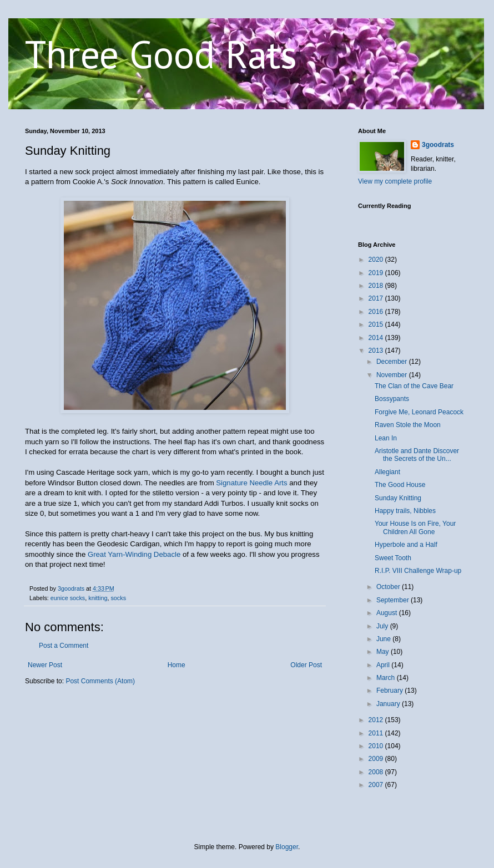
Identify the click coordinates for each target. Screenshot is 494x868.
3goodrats (438, 145)
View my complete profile (395, 181)
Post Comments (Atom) (100, 681)
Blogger (287, 847)
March (387, 678)
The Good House (400, 485)
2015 (377, 324)
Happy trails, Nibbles (405, 511)
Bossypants (392, 399)
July (383, 626)
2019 (377, 273)
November (393, 375)
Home (177, 665)
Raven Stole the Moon (408, 425)
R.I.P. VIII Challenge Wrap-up (418, 571)
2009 (377, 759)
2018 (377, 286)
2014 (377, 338)
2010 (377, 746)
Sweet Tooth (393, 558)
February (390, 691)
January (389, 704)
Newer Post (45, 665)
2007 (377, 785)
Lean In (386, 438)
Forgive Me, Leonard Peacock (419, 412)
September (394, 600)
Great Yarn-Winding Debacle (134, 554)
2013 (377, 351)
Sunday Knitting (398, 498)
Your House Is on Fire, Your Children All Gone (415, 527)
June (384, 639)
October (389, 587)
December (393, 362)
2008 (377, 772)
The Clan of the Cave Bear (414, 386)
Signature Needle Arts (251, 483)
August (388, 613)
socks (118, 598)
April (384, 665)
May (384, 652)
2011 (377, 733)
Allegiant (387, 472)
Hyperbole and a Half (406, 545)
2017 (377, 298)
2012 (377, 720)
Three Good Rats (161, 54)
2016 (377, 312)
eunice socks (68, 598)
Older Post (306, 665)
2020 (377, 260)
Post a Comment (64, 646)
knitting (98, 598)
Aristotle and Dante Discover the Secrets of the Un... (417, 455)
